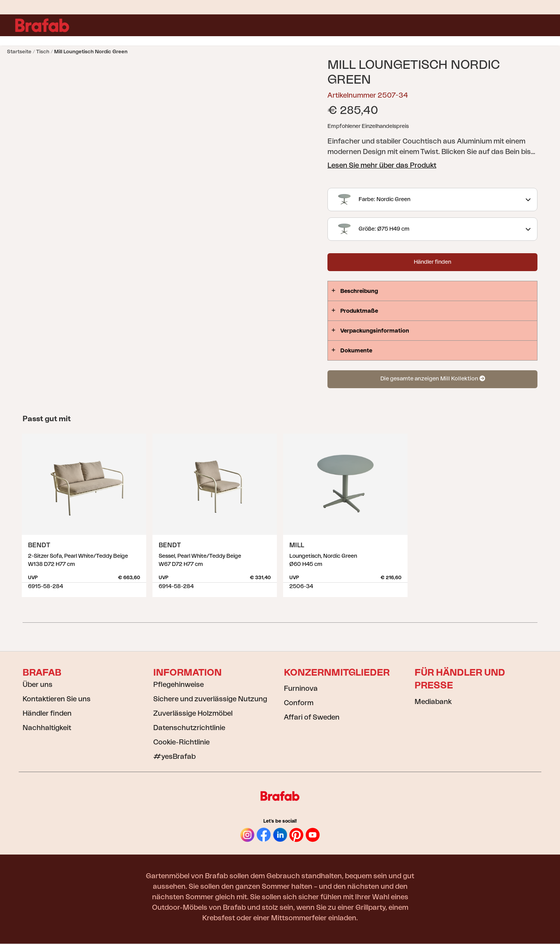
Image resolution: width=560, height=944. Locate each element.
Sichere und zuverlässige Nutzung (210, 699)
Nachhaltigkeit (47, 728)
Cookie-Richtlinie (181, 742)
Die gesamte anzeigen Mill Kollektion (433, 379)
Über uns (38, 685)
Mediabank (433, 702)
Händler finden (432, 262)
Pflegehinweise (178, 685)
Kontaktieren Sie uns (57, 699)
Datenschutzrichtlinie (189, 728)
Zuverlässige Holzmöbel (193, 713)
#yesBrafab (174, 757)
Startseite (19, 52)
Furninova (301, 688)
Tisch (43, 52)
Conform (299, 703)
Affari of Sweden (312, 717)
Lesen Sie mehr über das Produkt (382, 165)
